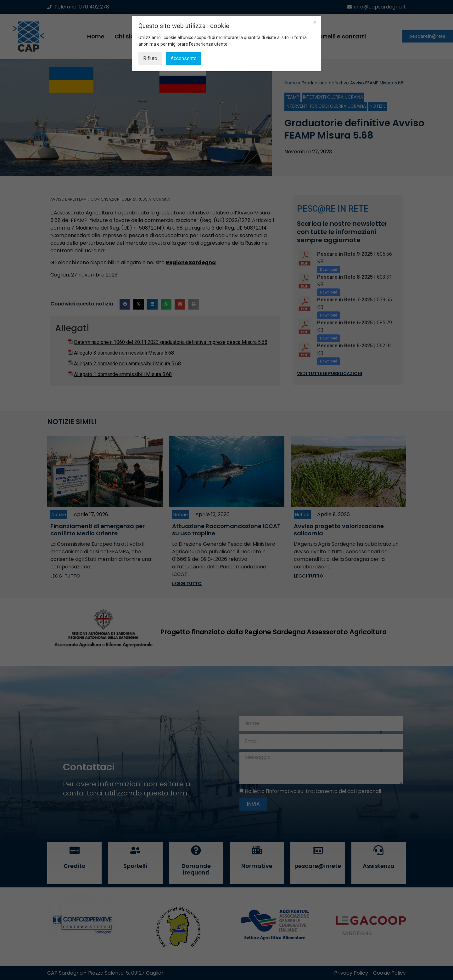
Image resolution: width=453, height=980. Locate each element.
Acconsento (184, 58)
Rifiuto (150, 58)
